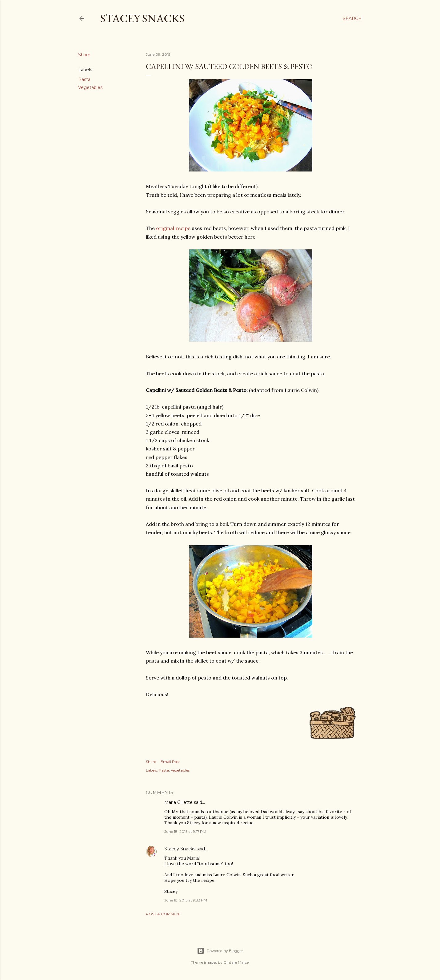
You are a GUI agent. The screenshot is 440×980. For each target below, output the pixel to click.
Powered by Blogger (220, 951)
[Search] (352, 18)
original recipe (173, 228)
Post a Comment (164, 914)
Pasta (84, 79)
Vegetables (90, 87)
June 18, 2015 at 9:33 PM (186, 900)
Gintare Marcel (236, 962)
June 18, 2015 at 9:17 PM (185, 831)
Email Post (170, 762)
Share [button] (84, 55)
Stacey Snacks (142, 18)
